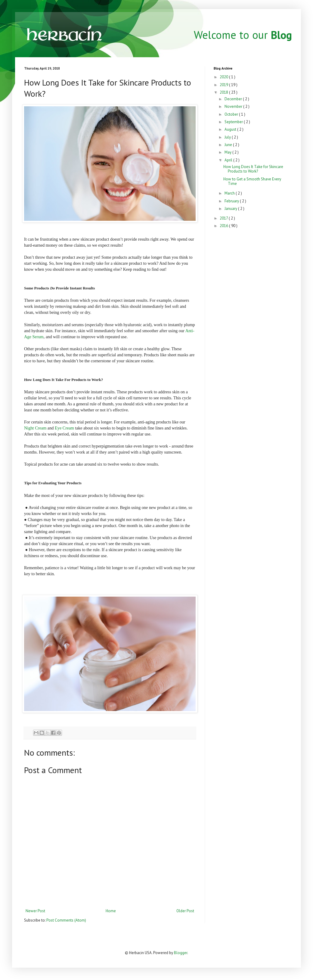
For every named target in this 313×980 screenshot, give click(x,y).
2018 (224, 92)
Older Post (185, 911)
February (232, 201)
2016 (224, 226)
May (228, 152)
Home (111, 911)
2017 (224, 218)
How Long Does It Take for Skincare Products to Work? (253, 169)
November (234, 106)
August (231, 129)
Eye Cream (64, 428)
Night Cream (35, 428)
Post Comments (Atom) (66, 920)
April (229, 160)
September (234, 122)
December (234, 99)
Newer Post (35, 911)
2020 (224, 77)
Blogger (181, 953)
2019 (224, 85)
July (228, 137)
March (230, 193)
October (232, 114)
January (231, 209)
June (229, 145)
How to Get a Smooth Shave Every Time (252, 181)
